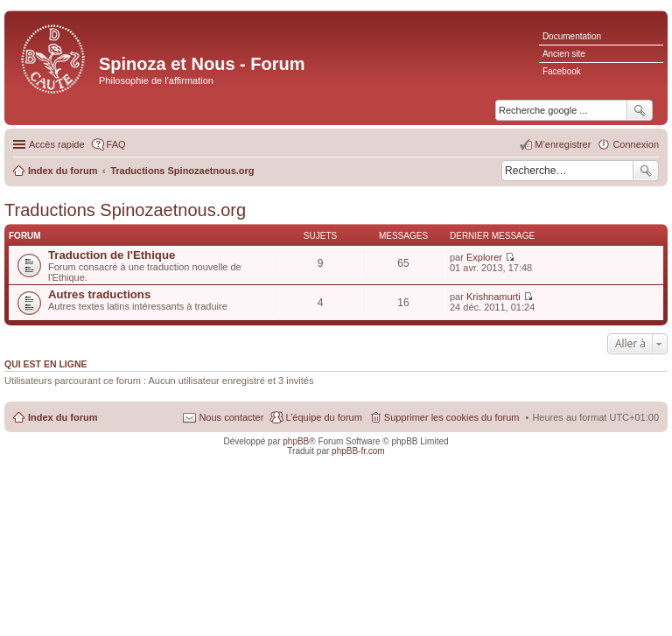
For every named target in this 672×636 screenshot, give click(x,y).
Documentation (572, 36)
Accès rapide (57, 144)
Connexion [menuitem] (636, 144)
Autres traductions (99, 294)
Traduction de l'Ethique (112, 255)
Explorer (484, 257)
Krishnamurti (493, 297)
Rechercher (646, 171)
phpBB (296, 441)
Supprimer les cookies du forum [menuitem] (452, 417)
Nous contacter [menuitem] (231, 417)
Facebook (562, 71)
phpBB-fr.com (358, 451)
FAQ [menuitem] (116, 144)
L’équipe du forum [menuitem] (323, 417)
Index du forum (63, 417)
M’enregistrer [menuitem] (563, 144)
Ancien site (564, 54)
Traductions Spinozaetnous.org (125, 210)
